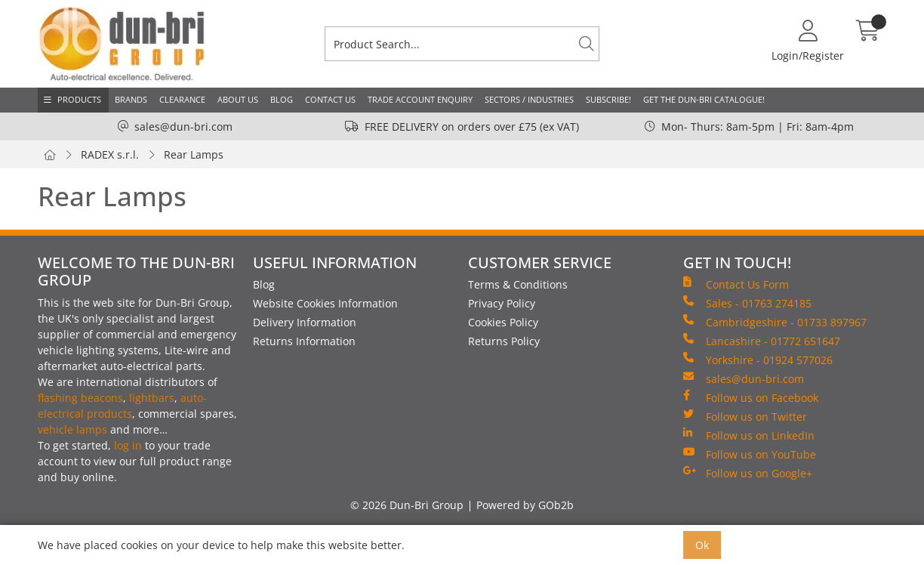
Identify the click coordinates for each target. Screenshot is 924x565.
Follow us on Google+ (748, 473)
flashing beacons (80, 398)
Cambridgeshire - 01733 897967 (775, 322)
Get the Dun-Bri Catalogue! (704, 99)
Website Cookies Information (325, 303)
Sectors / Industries (529, 99)
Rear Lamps (194, 154)
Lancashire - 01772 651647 (762, 341)
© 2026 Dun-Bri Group (407, 505)
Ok (702, 545)
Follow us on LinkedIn (749, 435)
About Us (238, 99)
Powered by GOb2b (525, 505)
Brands (131, 99)
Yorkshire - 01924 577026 (758, 360)
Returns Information (304, 341)
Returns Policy (504, 341)
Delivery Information (305, 322)
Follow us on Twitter (745, 416)
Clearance (182, 99)
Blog (282, 99)
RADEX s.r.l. (110, 154)
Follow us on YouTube (750, 454)
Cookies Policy (503, 322)
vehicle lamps (72, 429)
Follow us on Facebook (751, 397)
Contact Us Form (736, 284)
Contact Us (330, 99)
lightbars (152, 398)
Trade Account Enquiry (420, 99)
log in (128, 445)
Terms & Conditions (518, 284)
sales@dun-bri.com (183, 127)
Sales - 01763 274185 (747, 303)
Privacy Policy (502, 303)
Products (79, 99)
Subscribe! (608, 99)
